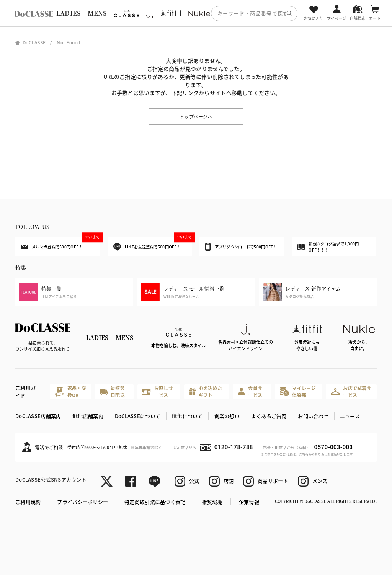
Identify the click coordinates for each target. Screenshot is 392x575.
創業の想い (227, 416)
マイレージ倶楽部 (298, 391)
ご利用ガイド (25, 391)
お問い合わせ (313, 416)
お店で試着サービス (351, 391)
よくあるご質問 (269, 416)
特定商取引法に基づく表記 (155, 502)
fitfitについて (187, 416)
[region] (196, 13)
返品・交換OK (70, 391)
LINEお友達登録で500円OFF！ (153, 244)
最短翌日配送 (112, 391)
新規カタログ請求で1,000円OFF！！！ (328, 247)
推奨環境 (212, 502)
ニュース (350, 416)
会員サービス (250, 391)
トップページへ (196, 117)
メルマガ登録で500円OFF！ (60, 243)
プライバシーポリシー (82, 502)
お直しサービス (158, 391)
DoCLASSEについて (138, 416)
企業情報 (249, 502)
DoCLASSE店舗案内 (38, 416)
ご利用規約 (28, 502)
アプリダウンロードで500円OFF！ (241, 247)
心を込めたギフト (206, 391)
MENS (97, 13)
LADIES (69, 13)
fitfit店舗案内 (88, 416)
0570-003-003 (333, 447)
